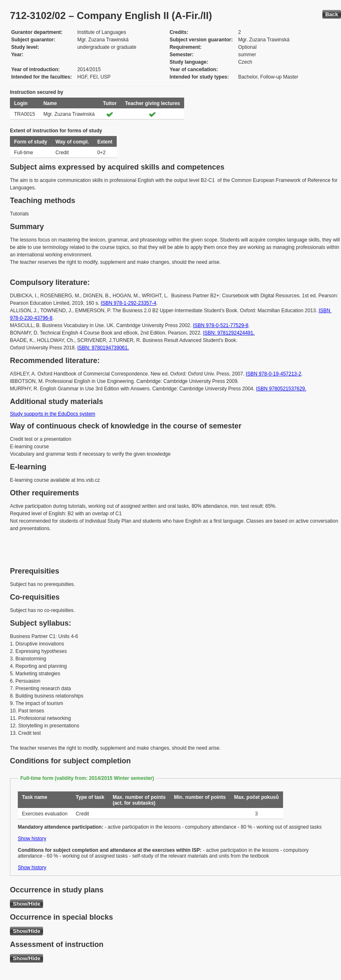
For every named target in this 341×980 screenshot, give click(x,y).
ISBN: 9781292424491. (229, 333)
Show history (32, 839)
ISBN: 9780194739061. (103, 348)
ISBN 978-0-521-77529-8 (221, 325)
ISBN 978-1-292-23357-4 (128, 303)
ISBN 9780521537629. (281, 389)
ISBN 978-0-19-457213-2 (274, 374)
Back (332, 14)
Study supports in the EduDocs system (53, 414)
